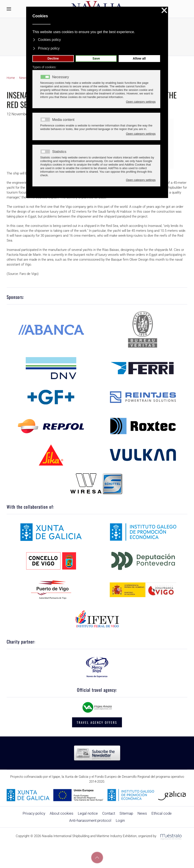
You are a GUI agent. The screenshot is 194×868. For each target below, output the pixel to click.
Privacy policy (34, 813)
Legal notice (88, 813)
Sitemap (126, 813)
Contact (109, 813)
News (142, 813)
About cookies (62, 813)
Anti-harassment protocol (90, 820)
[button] (9, 9)
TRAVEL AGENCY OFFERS (97, 722)
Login (120, 820)
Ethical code (162, 813)
